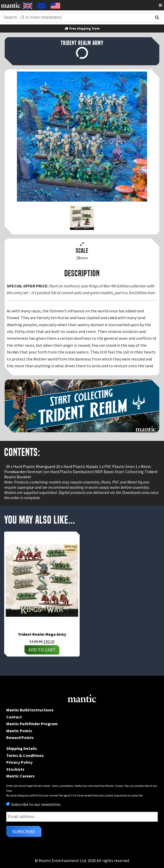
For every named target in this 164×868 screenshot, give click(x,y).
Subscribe (24, 831)
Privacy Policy (19, 762)
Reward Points (20, 737)
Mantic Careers (20, 776)
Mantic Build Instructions (30, 710)
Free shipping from (82, 28)
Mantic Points (19, 731)
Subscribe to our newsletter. (34, 804)
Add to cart (42, 650)
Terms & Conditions (25, 755)
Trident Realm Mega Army (42, 634)
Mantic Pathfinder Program (32, 724)
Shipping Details (22, 748)
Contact (14, 717)
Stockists (15, 769)
